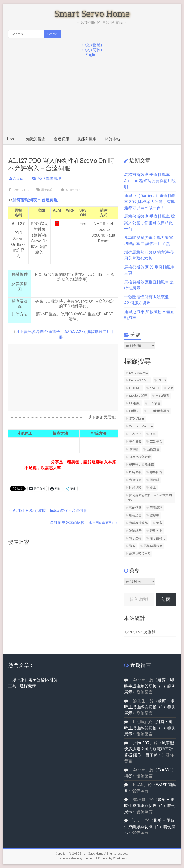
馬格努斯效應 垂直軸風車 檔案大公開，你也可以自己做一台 (149, 223)
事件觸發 (135, 442)
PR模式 (134, 411)
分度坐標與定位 (140, 457)
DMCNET (135, 388)
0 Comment (70, 190)
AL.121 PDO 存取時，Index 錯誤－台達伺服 (48, 510)
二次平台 (156, 442)
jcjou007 (141, 743)
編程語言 (135, 515)
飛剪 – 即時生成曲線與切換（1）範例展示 (150, 686)
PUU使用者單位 (158, 411)
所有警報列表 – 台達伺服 (35, 200)
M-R (170, 388)
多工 (153, 488)
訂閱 (166, 599)
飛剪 (132, 546)
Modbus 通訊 (138, 396)
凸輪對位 (153, 449)
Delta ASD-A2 (138, 373)
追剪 (159, 523)
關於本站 (112, 139)
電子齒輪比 (158, 538)
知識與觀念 (36, 139)
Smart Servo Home (92, 13)
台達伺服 (62, 139)
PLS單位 (154, 403)
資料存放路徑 (138, 523)
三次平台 (135, 434)
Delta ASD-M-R (139, 380)
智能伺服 (135, 508)
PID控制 (135, 403)
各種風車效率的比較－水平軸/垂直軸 (84, 523)
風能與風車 (87, 139)
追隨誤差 (135, 531)
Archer (19, 178)
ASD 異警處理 (49, 178)
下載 (153, 434)
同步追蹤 (135, 488)
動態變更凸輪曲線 (142, 465)
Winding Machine (141, 426)
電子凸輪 (135, 538)
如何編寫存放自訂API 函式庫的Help (149, 498)
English (92, 55)
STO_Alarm (137, 419)
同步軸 (155, 480)
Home (12, 139)
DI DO (162, 380)
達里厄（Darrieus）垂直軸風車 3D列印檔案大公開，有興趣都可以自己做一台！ (150, 202)
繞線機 (155, 515)
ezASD (155, 388)
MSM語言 (162, 396)
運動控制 (156, 531)
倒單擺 (134, 449)
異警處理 (47, 190)
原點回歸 (156, 472)
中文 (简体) (92, 50)
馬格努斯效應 (153, 546)
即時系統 (135, 472)
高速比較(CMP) (140, 554)
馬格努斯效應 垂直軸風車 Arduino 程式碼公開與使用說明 (150, 181)
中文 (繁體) (92, 45)
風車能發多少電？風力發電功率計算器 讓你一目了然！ (149, 749)
